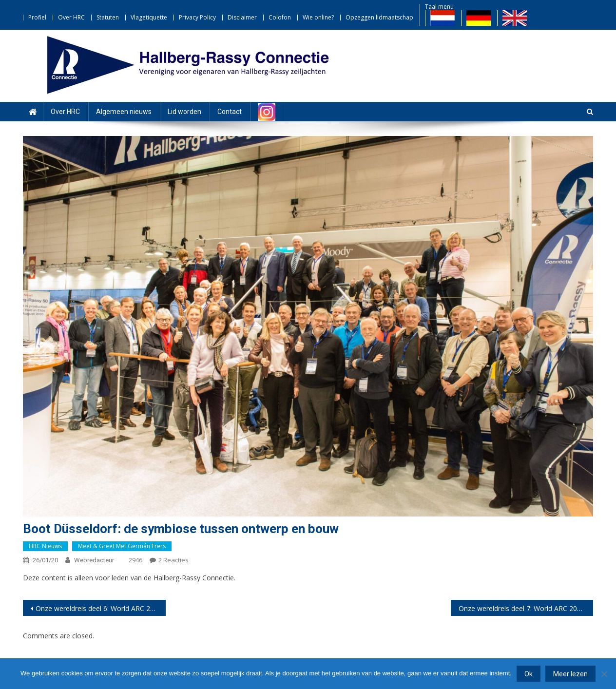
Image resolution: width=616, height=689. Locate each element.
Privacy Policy (197, 17)
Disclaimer (242, 17)
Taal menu (439, 7)
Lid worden (184, 112)
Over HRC (71, 17)
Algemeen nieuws (124, 112)
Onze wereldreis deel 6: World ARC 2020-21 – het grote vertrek (101, 608)
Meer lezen (570, 674)
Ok (529, 674)
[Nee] (604, 674)
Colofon (280, 17)
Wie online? (318, 17)
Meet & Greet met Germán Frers (122, 546)
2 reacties (173, 560)
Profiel (37, 17)
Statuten (108, 17)
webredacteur (94, 560)
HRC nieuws (45, 546)
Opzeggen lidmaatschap (379, 17)
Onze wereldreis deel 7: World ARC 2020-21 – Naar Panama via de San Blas (526, 608)
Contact (230, 112)
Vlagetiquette (149, 17)
